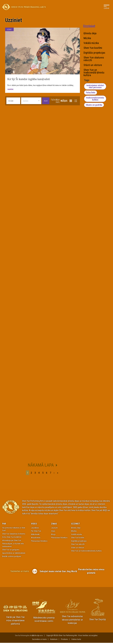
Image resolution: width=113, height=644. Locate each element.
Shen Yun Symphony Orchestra (14, 535)
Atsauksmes (36, 539)
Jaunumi (54, 529)
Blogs (53, 535)
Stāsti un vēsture (93, 65)
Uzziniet (14, 20)
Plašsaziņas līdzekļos (39, 542)
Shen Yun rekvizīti (78, 545)
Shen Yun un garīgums (11, 551)
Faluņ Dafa (90, 93)
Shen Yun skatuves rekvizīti (94, 59)
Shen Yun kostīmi (93, 48)
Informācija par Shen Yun (12, 541)
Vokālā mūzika (91, 43)
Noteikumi (54, 640)
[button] (31, 102)
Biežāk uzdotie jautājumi (12, 557)
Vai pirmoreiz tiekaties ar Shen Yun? (14, 530)
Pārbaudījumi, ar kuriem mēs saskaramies (13, 546)
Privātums (64, 640)
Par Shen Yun (36, 532)
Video (34, 525)
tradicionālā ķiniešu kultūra (95, 99)
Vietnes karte (76, 640)
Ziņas (54, 525)
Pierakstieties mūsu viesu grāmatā (91, 572)
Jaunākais (35, 529)
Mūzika (87, 38)
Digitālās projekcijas (94, 53)
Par (4, 525)
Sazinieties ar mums (39, 640)
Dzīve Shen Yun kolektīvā (12, 538)
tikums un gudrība (94, 105)
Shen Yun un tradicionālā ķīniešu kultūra (94, 73)
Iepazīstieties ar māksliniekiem (14, 554)
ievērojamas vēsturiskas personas (95, 86)
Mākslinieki (35, 535)
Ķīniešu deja (90, 33)
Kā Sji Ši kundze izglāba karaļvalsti (29, 80)
